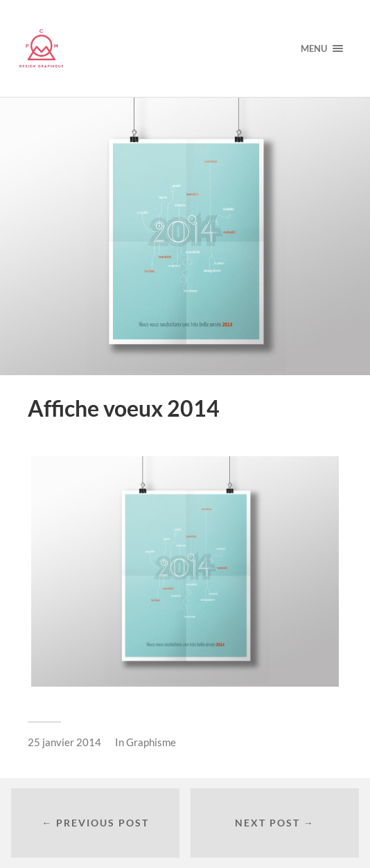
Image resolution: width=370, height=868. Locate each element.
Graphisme (151, 742)
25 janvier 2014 (64, 742)
